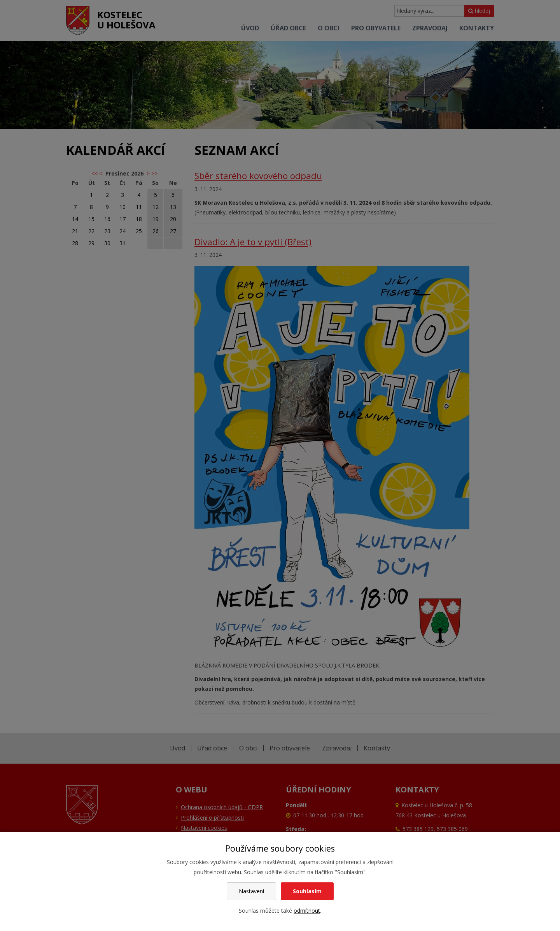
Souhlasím (307, 891)
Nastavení (251, 891)
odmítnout (307, 911)
